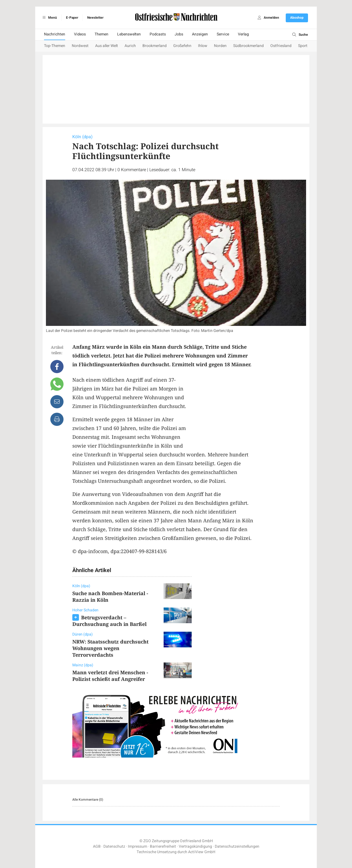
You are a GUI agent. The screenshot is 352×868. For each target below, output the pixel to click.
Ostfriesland (281, 46)
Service (223, 34)
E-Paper (72, 18)
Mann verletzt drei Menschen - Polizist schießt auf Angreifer (110, 676)
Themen (101, 34)
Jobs (179, 34)
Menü (49, 18)
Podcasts (158, 34)
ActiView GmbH (202, 852)
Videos (80, 34)
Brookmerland (155, 46)
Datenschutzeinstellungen (237, 846)
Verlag (243, 34)
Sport (303, 46)
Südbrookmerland (248, 46)
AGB (97, 846)
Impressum (137, 846)
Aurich (130, 46)
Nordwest (80, 46)
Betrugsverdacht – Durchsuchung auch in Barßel (109, 621)
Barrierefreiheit (163, 846)
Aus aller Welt (107, 46)
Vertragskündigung (195, 846)
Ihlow (203, 46)
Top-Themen (55, 46)
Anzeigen (200, 34)
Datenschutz (114, 846)
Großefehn (182, 46)
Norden (220, 46)
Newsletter (95, 18)
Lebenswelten (129, 34)
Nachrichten (55, 34)
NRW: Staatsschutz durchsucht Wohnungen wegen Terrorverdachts (110, 648)
